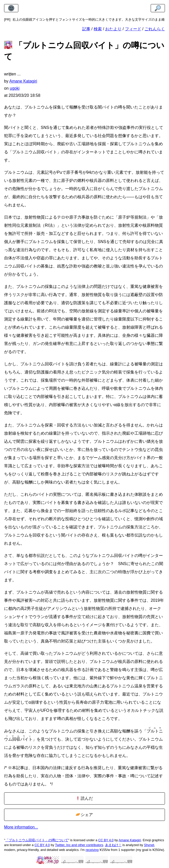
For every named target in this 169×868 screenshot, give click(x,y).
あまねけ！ (113, 845)
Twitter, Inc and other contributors (79, 845)
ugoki (15, 88)
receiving (92, 850)
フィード (133, 29)
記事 (86, 29)
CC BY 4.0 (106, 840)
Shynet (149, 845)
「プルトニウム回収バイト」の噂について (37, 840)
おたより (113, 29)
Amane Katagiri (130, 840)
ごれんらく (155, 29)
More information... (21, 827)
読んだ (84, 798)
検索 (98, 29)
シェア (84, 815)
